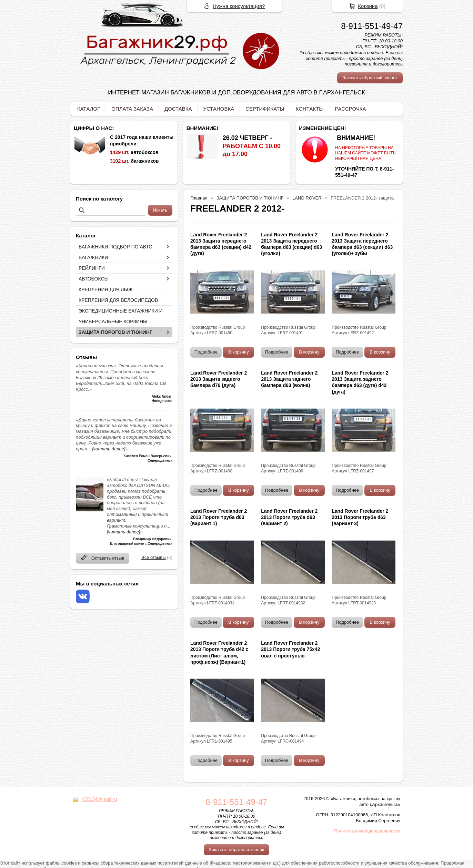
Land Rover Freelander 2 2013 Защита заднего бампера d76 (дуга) (219, 379)
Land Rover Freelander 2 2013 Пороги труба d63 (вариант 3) (360, 517)
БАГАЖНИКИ (93, 257)
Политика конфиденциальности (367, 831)
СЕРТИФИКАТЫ (265, 109)
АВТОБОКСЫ (94, 279)
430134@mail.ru (99, 799)
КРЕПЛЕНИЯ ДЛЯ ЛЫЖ (106, 289)
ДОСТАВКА (178, 109)
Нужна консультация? (239, 6)
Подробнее (206, 352)
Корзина (368, 6)
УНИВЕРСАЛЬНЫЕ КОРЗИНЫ (113, 321)
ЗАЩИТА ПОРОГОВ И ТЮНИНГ (115, 332)
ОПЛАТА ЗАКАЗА (132, 109)
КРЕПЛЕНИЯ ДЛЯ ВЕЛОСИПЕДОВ (118, 300)
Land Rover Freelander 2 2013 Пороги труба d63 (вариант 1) (219, 517)
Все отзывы (153, 557)
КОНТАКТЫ (310, 109)
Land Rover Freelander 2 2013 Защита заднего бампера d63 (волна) (289, 379)
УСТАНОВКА (219, 109)
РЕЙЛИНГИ (92, 268)
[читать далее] (109, 449)
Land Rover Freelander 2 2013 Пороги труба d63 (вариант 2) (289, 517)
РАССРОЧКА (350, 109)
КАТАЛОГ (89, 109)
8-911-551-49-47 (372, 26)
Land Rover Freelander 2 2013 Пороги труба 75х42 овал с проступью (290, 649)
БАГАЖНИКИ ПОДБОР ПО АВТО (115, 247)
